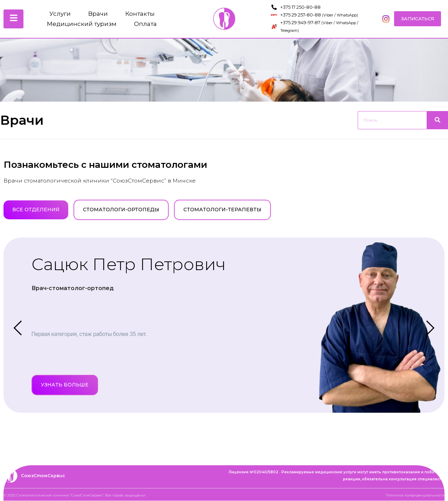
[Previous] (17, 325)
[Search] (392, 120)
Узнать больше (65, 385)
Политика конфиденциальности (415, 496)
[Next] (423, 325)
